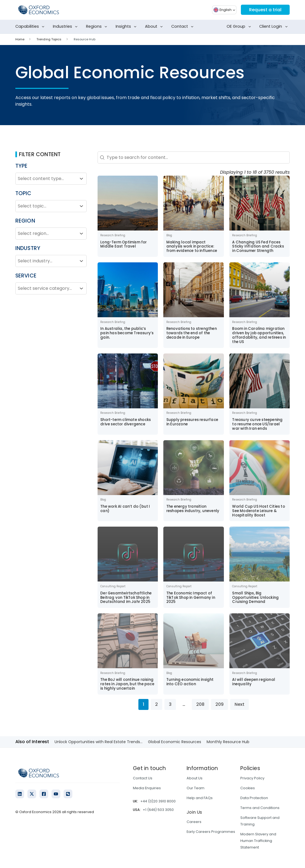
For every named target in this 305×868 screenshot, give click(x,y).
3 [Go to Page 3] (170, 704)
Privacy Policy (252, 778)
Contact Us (143, 778)
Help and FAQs (200, 798)
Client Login (274, 27)
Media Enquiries (147, 788)
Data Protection (254, 798)
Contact (183, 27)
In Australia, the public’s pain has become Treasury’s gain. (127, 333)
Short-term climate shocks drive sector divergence (126, 422)
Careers (194, 822)
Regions (98, 27)
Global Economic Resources (175, 742)
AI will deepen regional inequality (254, 682)
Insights (127, 27)
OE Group (240, 27)
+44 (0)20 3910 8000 (158, 801)
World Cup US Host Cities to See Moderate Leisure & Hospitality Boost (258, 511)
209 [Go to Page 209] (220, 704)
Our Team (196, 788)
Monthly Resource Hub (228, 742)
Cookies (248, 788)
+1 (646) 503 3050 (158, 810)
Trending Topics (49, 39)
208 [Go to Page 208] (200, 704)
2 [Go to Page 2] (156, 704)
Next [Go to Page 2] (240, 704)
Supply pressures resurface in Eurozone (192, 422)
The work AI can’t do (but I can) (125, 509)
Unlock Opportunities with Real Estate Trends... (99, 742)
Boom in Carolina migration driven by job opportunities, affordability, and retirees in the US (259, 335)
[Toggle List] (81, 179)
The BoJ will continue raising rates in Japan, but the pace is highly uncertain (127, 684)
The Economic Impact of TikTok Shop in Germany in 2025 (191, 598)
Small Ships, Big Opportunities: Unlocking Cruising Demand (255, 598)
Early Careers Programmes (211, 832)
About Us (195, 778)
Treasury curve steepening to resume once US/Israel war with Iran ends (257, 424)
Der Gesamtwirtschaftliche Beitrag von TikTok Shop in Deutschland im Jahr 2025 (126, 598)
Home (20, 39)
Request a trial (265, 10)
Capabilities (31, 27)
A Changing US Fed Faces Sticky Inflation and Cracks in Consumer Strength (258, 247)
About (155, 27)
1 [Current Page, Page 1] (143, 704)
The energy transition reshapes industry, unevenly (193, 509)
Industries (66, 27)
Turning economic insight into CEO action (190, 682)
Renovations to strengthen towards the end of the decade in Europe (192, 333)
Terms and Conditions (260, 808)
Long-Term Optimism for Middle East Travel (123, 244)
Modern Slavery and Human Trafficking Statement (258, 841)
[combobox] (46, 179)
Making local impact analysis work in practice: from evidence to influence (192, 247)
